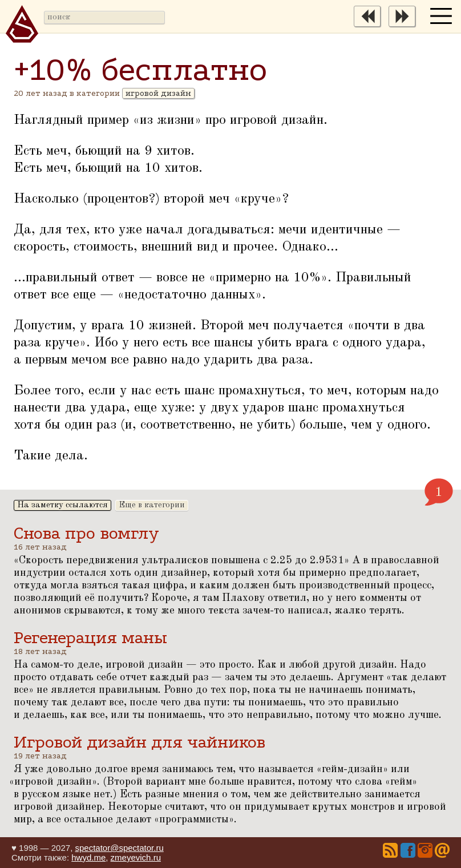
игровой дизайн (158, 93)
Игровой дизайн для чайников (139, 742)
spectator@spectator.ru (119, 848)
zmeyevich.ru (136, 857)
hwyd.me (88, 857)
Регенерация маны (90, 638)
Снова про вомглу (86, 533)
